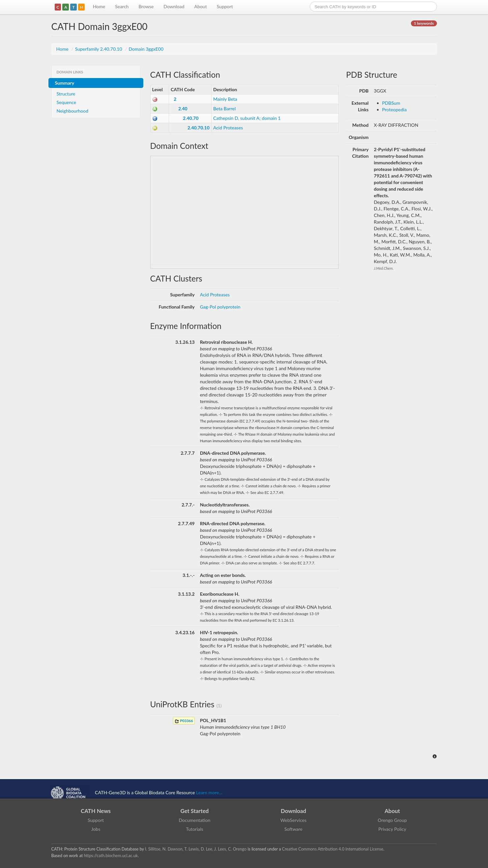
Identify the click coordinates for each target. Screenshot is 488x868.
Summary (65, 83)
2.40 (183, 109)
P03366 (184, 721)
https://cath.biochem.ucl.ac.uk (111, 856)
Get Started (195, 811)
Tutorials (194, 829)
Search (122, 6)
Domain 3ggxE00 (146, 49)
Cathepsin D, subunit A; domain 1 (247, 118)
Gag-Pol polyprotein (220, 307)
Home (99, 6)
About (201, 6)
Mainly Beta (225, 99)
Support (225, 6)
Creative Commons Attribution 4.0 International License (333, 849)
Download (174, 6)
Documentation (195, 820)
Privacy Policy (392, 829)
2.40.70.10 (199, 128)
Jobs (96, 829)
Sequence (67, 102)
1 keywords (424, 23)
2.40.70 (191, 118)
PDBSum (391, 103)
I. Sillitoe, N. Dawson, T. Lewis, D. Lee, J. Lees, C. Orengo (196, 849)
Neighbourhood (73, 111)
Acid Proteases (228, 128)
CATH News (96, 811)
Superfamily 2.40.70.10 (99, 49)
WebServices (293, 820)
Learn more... (209, 792)
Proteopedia (395, 109)
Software (293, 829)
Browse (146, 6)
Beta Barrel (224, 109)
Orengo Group (392, 820)
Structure (66, 94)
